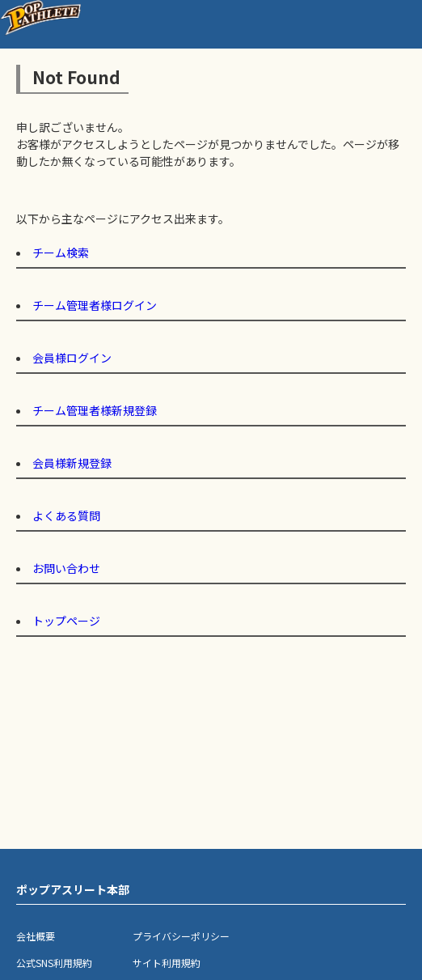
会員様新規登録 (72, 463)
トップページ (66, 621)
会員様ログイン (72, 358)
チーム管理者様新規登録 (95, 410)
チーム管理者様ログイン (95, 305)
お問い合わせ (66, 568)
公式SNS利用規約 (54, 963)
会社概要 (36, 936)
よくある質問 (66, 515)
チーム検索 (61, 252)
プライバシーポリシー (181, 936)
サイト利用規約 (167, 963)
